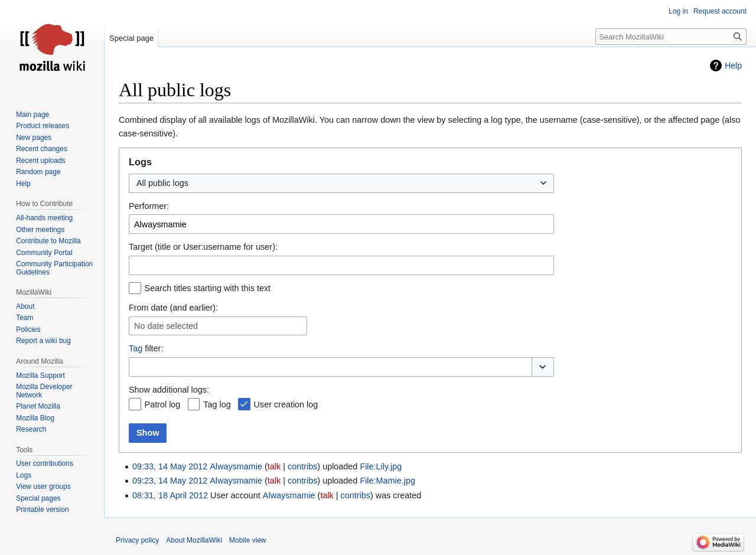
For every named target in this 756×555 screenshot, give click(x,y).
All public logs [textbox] (162, 183)
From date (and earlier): (173, 308)
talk (274, 466)
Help (733, 66)
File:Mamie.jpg (387, 481)
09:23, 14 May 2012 (170, 481)
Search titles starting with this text (208, 288)
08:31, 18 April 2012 (170, 495)
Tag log (217, 404)
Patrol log (163, 404)
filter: (146, 348)
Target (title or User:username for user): (203, 247)
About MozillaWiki (194, 540)
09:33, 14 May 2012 (170, 466)
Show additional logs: (169, 390)
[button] (543, 367)
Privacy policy (137, 540)
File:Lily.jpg (381, 466)
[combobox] (341, 183)
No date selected (166, 326)
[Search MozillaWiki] (671, 37)
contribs (302, 466)
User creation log (286, 404)
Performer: (149, 206)
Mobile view (248, 540)
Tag (136, 348)
